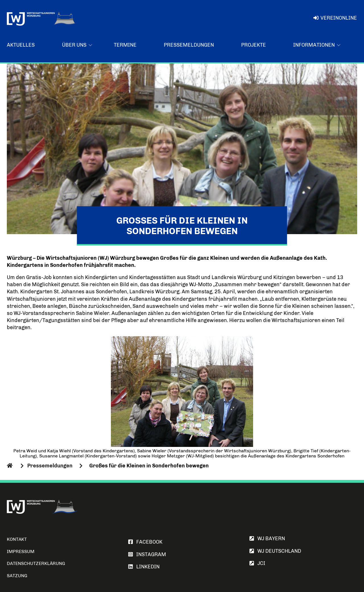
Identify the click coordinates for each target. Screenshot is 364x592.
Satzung (17, 576)
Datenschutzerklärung (36, 563)
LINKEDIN (144, 567)
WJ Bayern (267, 539)
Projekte (254, 45)
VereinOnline (335, 18)
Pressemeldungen (189, 45)
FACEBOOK (145, 542)
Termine (125, 45)
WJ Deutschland (275, 551)
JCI (257, 563)
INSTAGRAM (147, 554)
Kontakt (17, 539)
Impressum (21, 551)
